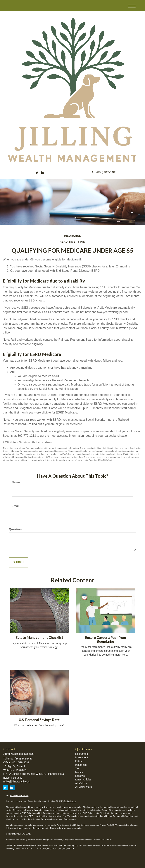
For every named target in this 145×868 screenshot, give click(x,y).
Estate (79, 761)
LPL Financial (56, 840)
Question (15, 529)
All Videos (81, 783)
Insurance (81, 765)
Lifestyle (80, 776)
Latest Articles (83, 780)
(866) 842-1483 (104, 172)
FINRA (103, 840)
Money (79, 772)
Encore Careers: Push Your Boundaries (106, 639)
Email (16, 506)
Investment (82, 757)
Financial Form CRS (19, 796)
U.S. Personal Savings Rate (39, 720)
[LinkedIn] (42, 173)
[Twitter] (37, 173)
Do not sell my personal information (66, 828)
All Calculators (83, 787)
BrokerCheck (70, 801)
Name (16, 482)
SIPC (111, 840)
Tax (77, 768)
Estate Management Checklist (39, 638)
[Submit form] (18, 562)
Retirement (82, 754)
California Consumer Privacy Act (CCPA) (99, 825)
